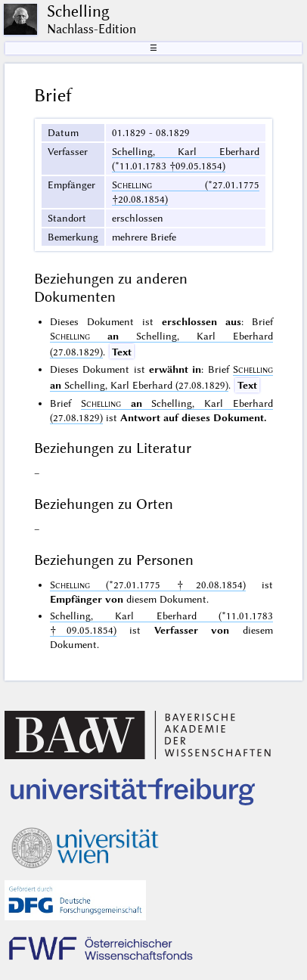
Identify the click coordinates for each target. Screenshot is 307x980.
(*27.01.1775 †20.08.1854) (148, 585)
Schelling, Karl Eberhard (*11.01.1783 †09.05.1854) (186, 158)
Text (122, 352)
